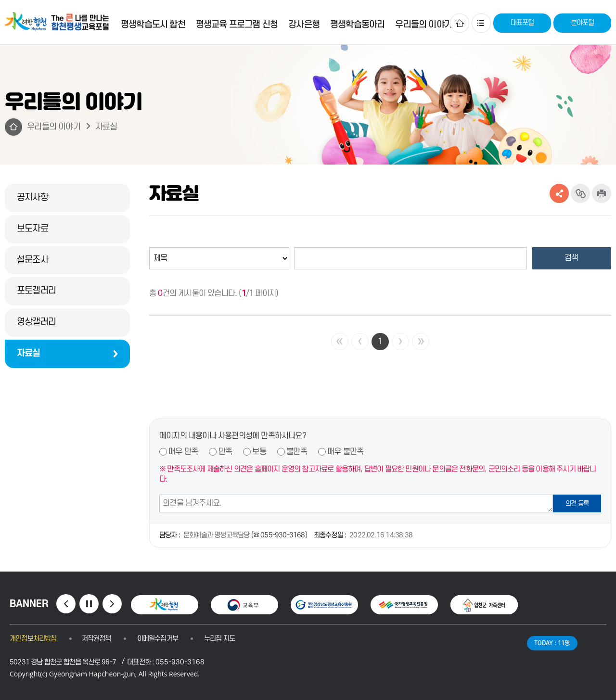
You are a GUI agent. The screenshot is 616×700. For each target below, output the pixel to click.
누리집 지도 (219, 639)
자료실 (106, 127)
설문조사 (32, 260)
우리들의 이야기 (54, 127)
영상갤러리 (36, 322)
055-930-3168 (282, 535)
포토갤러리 (36, 291)
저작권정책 (96, 639)
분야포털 (583, 23)
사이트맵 (481, 23)
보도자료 (32, 229)
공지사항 (32, 197)
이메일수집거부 (158, 639)
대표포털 (522, 23)
